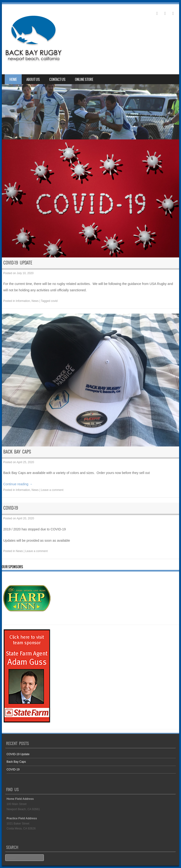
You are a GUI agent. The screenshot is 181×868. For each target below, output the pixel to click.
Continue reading (18, 484)
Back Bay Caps (17, 452)
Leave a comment (52, 490)
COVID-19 (11, 508)
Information (23, 301)
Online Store (84, 79)
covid (54, 301)
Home (13, 79)
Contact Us (57, 79)
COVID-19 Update (18, 263)
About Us (33, 79)
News (35, 301)
